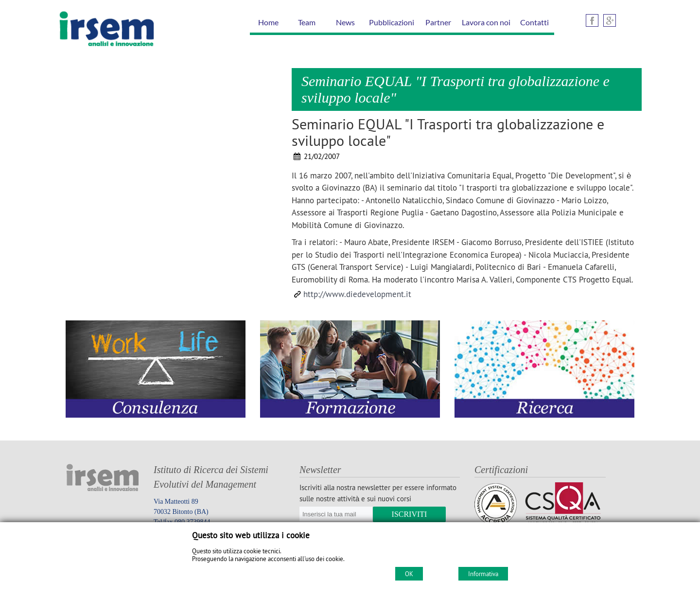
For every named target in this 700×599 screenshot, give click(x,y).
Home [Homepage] (268, 22)
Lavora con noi (486, 22)
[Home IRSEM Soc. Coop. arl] (107, 48)
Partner (438, 22)
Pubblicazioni (392, 22)
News (345, 22)
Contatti (534, 22)
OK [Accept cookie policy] (409, 574)
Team (307, 22)
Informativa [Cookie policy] (483, 574)
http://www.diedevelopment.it (357, 294)
